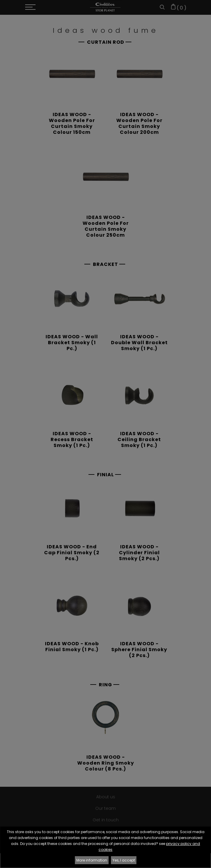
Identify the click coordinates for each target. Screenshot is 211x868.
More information (92, 860)
